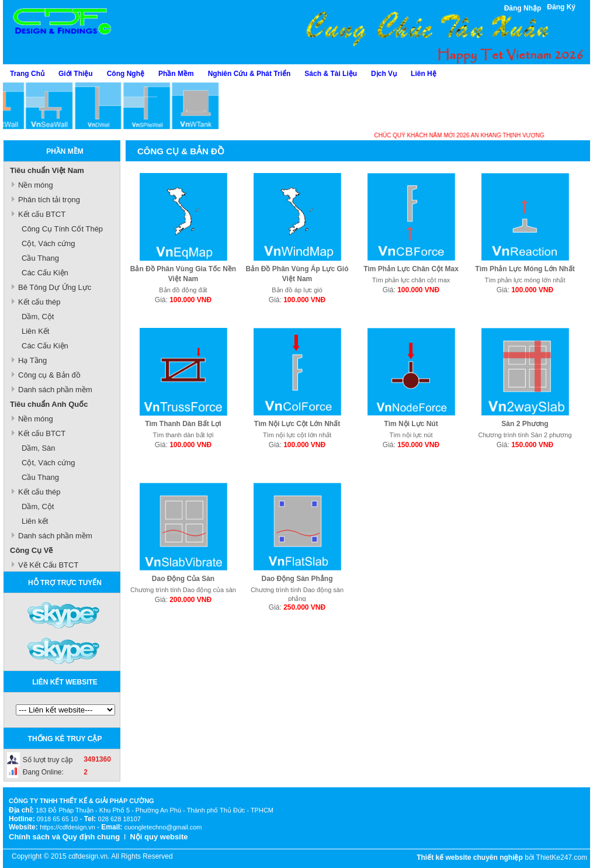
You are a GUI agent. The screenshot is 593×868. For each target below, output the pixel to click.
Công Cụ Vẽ (32, 550)
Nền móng (36, 185)
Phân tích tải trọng (49, 200)
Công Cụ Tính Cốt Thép (62, 229)
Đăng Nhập (523, 8)
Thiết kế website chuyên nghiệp (470, 857)
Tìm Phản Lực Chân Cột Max (411, 269)
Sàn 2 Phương (525, 424)
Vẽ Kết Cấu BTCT (48, 565)
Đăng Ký (561, 7)
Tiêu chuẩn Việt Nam (47, 170)
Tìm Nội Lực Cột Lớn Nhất (297, 424)
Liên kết (35, 521)
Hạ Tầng (32, 360)
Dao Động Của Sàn (183, 579)
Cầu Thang (40, 258)
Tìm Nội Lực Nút (411, 424)
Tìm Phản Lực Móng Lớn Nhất (525, 269)
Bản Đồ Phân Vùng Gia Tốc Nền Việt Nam (183, 274)
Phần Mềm (176, 74)
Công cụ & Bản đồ (49, 375)
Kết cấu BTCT (42, 214)
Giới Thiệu (76, 74)
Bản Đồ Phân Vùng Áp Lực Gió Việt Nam (297, 274)
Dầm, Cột (38, 317)
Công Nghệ (126, 74)
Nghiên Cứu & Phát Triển (249, 74)
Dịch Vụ (384, 74)
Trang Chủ (27, 74)
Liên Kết (35, 331)
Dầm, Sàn (39, 448)
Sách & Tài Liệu (331, 74)
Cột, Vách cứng (48, 243)
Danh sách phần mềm (55, 390)
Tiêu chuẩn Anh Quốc (49, 404)
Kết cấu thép (39, 302)
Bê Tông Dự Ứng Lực (55, 287)
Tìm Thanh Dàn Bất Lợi (183, 424)
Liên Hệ (424, 74)
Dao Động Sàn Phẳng (297, 579)
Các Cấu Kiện (45, 273)
